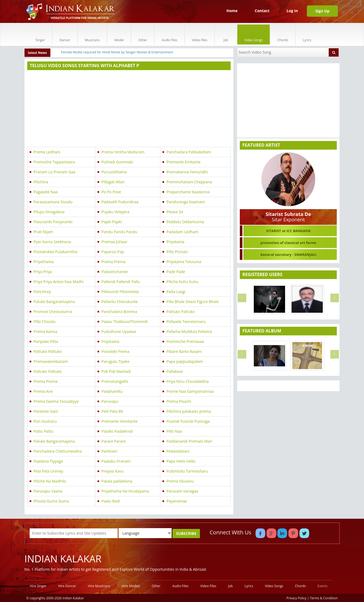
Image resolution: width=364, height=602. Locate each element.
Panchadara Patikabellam (189, 152)
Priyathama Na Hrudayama (125, 491)
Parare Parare (114, 441)
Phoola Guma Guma (51, 501)
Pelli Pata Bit (112, 411)
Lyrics (307, 34)
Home (232, 11)
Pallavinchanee (115, 272)
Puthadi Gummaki (117, 162)
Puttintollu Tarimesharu (187, 471)
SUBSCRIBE (186, 533)
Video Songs (254, 34)
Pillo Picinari (177, 252)
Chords (283, 34)
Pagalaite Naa (46, 192)
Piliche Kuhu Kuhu (182, 282)
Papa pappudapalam (185, 361)
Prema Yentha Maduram (123, 152)
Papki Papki (112, 222)
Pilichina (41, 182)
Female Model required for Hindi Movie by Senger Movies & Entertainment (117, 52)
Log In (292, 11)
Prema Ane (43, 391)
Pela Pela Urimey (48, 471)
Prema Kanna (46, 331)
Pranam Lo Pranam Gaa (55, 172)
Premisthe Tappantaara (54, 162)
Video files (200, 34)
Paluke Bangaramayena (54, 302)
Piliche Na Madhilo (50, 481)
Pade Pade (176, 272)
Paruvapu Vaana (48, 491)
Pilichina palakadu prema (189, 411)
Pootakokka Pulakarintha (56, 252)
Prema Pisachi (179, 401)
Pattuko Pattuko (181, 312)
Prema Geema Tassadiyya (56, 401)
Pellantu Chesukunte (120, 302)
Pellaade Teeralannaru (186, 321)
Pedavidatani (178, 451)
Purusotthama (114, 172)
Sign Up (322, 11)
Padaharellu (112, 391)
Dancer (65, 34)
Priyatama (175, 242)
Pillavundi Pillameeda (120, 292)
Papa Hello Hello (181, 461)
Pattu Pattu (44, 431)
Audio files (169, 34)
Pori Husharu (45, 421)
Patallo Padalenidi (117, 431)
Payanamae (177, 501)
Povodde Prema (116, 351)
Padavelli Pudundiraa (120, 202)
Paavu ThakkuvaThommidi (125, 321)
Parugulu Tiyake (116, 361)
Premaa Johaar (115, 242)
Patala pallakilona (117, 481)
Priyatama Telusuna (184, 262)
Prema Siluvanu (180, 481)
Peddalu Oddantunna (185, 222)
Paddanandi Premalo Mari (189, 441)
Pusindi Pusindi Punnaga (188, 421)
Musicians (92, 34)
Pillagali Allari (113, 182)
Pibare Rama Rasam (184, 351)
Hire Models (131, 586)
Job (226, 34)
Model (119, 34)
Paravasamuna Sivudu (53, 202)
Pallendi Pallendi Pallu (121, 282)
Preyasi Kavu (113, 471)
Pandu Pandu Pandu (119, 232)
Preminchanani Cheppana (189, 182)
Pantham (110, 451)
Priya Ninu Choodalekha (188, 381)
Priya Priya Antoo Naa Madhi (59, 282)
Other (143, 34)
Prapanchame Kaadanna (188, 192)
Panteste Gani (46, 411)
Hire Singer (38, 586)
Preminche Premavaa (185, 341)
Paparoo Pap (113, 252)
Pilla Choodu (45, 321)
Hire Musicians (99, 586)
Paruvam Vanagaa (182, 491)
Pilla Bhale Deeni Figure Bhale (193, 302)
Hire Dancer (67, 586)
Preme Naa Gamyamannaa (190, 391)
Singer (40, 34)
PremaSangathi (115, 381)
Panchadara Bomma (119, 312)
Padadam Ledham (183, 232)
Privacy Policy (296, 598)
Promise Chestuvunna (53, 312)
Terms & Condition (324, 598)
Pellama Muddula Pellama (189, 331)
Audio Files (180, 586)
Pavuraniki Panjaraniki (53, 222)
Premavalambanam (51, 361)
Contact (262, 11)
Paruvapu (110, 401)
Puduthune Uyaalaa (119, 331)
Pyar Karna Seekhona (52, 242)
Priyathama (44, 262)
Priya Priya (43, 272)
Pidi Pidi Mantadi (116, 371)
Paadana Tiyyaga (48, 461)
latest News (38, 53)
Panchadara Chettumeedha (58, 451)
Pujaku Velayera (116, 212)
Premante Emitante (183, 162)
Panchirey (42, 292)
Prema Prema (114, 262)
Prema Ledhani (47, 152)
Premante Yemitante (120, 421)
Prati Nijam (43, 232)
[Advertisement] (129, 109)
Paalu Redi (111, 501)
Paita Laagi (176, 292)
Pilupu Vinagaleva (49, 212)
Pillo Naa (174, 431)
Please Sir (175, 212)
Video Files (208, 586)
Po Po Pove (111, 192)
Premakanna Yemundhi (187, 172)
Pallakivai (175, 371)
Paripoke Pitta (46, 341)
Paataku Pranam (116, 461)
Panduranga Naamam (186, 202)
